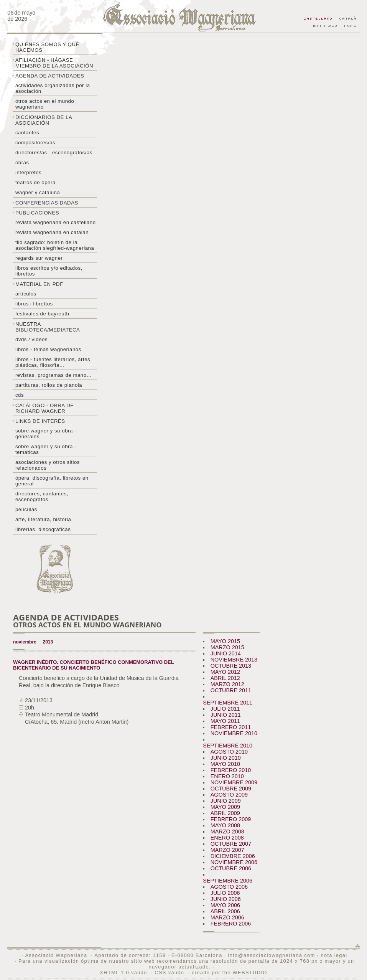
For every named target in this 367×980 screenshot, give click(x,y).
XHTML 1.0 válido (123, 973)
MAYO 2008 (225, 825)
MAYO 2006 (225, 905)
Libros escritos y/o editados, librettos (49, 271)
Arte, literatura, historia (43, 519)
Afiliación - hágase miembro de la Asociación (54, 63)
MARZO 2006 (227, 917)
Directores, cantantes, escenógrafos (42, 497)
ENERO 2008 (227, 838)
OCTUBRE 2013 (231, 666)
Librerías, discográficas (43, 529)
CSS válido (169, 973)
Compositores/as (35, 143)
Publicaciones (37, 213)
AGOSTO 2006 (229, 887)
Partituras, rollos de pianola (49, 385)
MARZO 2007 (227, 850)
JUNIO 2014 (226, 653)
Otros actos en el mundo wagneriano (45, 104)
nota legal (334, 955)
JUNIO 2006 (226, 899)
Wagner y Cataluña (38, 192)
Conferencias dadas (47, 203)
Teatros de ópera (35, 182)
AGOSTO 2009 (229, 795)
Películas (26, 509)
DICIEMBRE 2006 (233, 856)
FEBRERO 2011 (231, 727)
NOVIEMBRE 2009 (234, 782)
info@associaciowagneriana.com (271, 955)
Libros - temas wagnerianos (48, 349)
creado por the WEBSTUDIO (230, 973)
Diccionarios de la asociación (44, 120)
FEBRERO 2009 (231, 819)
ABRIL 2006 (225, 911)
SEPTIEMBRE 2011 (228, 703)
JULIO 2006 (225, 893)
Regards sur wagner (39, 258)
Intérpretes (28, 172)
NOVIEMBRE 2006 (234, 862)
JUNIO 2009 (226, 801)
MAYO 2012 (225, 672)
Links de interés (40, 421)
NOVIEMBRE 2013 (234, 660)
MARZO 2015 (227, 647)
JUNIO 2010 (226, 758)
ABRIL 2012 (225, 678)
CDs (20, 395)
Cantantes (27, 133)
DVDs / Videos (31, 339)
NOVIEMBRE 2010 (234, 733)
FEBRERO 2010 (231, 770)
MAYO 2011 (225, 721)
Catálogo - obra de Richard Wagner (45, 408)
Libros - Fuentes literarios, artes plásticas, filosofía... (53, 362)
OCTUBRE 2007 (231, 844)
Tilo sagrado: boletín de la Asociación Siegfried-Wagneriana (55, 245)
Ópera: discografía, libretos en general (52, 481)
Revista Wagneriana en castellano (56, 222)
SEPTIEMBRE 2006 (228, 881)
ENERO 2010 (227, 776)
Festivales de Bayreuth (42, 314)
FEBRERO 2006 (231, 924)
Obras (22, 163)
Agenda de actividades (50, 76)
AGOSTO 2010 (229, 752)
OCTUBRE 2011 (231, 690)
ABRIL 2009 (225, 813)
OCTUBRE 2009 (231, 789)
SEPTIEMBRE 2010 (228, 746)
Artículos (26, 294)
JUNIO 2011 (226, 715)
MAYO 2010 (225, 764)
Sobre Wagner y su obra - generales (46, 434)
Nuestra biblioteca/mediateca (48, 327)
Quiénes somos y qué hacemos (47, 47)
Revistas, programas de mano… (53, 375)
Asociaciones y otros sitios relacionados (48, 465)
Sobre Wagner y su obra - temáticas (46, 449)
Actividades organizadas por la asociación (53, 88)
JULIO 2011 (225, 709)
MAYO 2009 (225, 807)
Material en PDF (39, 284)
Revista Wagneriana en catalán (52, 232)
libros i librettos (34, 304)
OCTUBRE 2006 (231, 868)
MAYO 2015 (225, 641)
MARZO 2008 (227, 832)
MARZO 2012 (227, 684)
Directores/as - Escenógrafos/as (54, 153)
